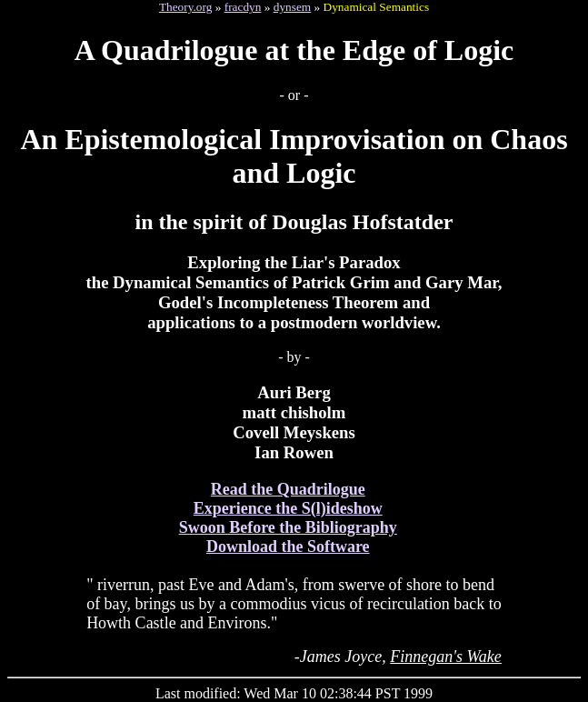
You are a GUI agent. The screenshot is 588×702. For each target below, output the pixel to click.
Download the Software (288, 547)
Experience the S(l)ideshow (288, 508)
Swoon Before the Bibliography (288, 527)
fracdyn (243, 7)
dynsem (292, 7)
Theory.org (185, 7)
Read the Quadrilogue (288, 489)
